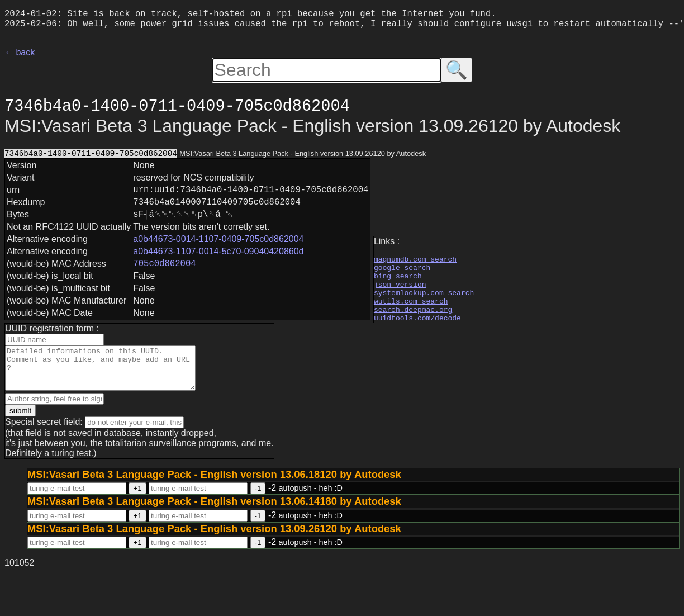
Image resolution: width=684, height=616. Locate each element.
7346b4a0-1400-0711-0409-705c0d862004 (91, 158)
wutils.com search (411, 312)
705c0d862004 (164, 277)
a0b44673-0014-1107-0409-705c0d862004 (218, 251)
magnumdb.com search (415, 262)
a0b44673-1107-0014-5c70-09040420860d (218, 264)
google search (402, 272)
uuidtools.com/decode (417, 332)
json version (400, 292)
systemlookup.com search (424, 302)
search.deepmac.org (413, 322)
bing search (398, 282)
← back (20, 57)
